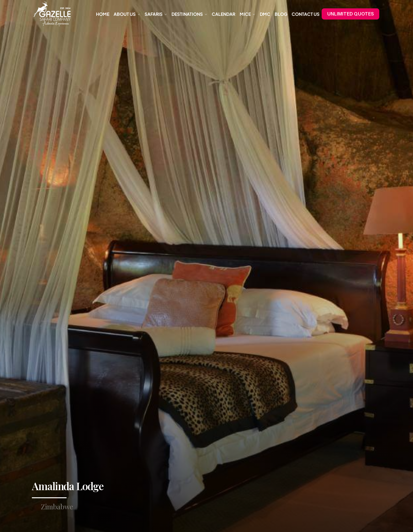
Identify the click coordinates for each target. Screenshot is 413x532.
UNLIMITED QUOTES (350, 14)
